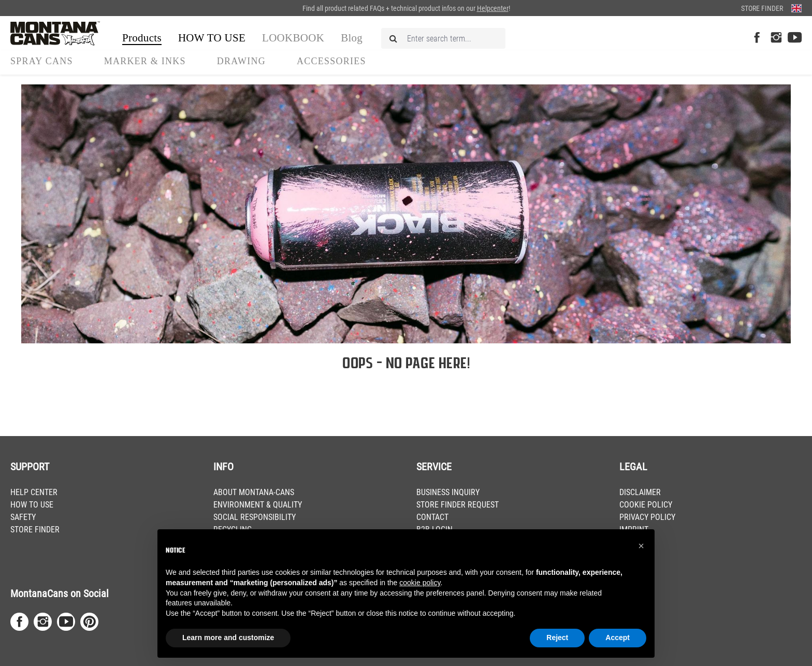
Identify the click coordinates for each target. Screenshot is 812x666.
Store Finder (762, 8)
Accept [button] (618, 638)
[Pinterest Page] (89, 622)
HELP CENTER (34, 492)
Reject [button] (557, 638)
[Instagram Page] (776, 38)
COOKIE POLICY (646, 505)
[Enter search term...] (443, 38)
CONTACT (432, 517)
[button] (641, 546)
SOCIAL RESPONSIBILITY (255, 517)
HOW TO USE (32, 505)
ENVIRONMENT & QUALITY (258, 505)
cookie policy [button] (420, 583)
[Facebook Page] (757, 38)
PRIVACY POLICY (647, 517)
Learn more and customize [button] (228, 638)
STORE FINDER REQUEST (458, 505)
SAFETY (23, 517)
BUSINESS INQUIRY (448, 492)
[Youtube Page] (795, 38)
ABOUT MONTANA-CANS (254, 492)
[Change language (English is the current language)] (796, 8)
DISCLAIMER (640, 492)
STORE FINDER (35, 530)
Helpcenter (493, 8)
